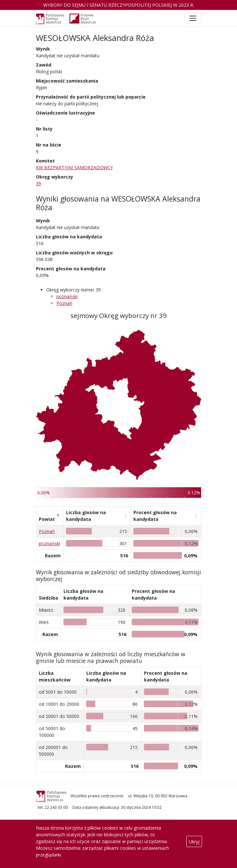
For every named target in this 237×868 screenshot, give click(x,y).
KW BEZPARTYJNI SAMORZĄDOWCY (74, 167)
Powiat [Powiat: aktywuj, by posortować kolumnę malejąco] (47, 519)
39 (38, 183)
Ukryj (194, 841)
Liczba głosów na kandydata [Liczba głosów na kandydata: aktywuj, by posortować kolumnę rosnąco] (86, 516)
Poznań (64, 303)
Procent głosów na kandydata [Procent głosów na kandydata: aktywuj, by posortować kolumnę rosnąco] (155, 516)
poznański (67, 296)
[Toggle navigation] (193, 18)
